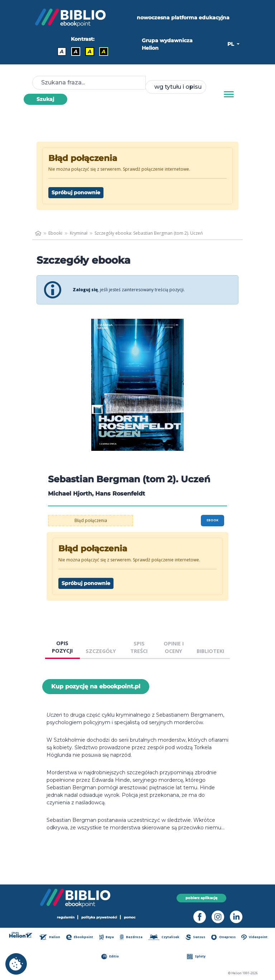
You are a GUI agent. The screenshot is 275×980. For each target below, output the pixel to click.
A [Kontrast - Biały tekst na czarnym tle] (76, 52)
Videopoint (254, 937)
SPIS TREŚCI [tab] (139, 647)
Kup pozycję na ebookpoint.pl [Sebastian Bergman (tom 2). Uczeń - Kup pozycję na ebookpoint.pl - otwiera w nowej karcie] (96, 686)
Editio (110, 957)
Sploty (196, 957)
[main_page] (38, 233)
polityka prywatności (99, 917)
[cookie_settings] (16, 964)
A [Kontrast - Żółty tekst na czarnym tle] (104, 52)
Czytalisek (164, 937)
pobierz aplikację (201, 898)
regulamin (66, 917)
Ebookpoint (80, 937)
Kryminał (79, 233)
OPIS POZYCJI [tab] (62, 647)
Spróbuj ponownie (76, 192)
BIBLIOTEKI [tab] (210, 651)
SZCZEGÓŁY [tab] (101, 651)
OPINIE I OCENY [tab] (174, 647)
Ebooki (55, 233)
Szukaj (45, 99)
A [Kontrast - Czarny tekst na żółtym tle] (90, 52)
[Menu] (229, 94)
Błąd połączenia (91, 520)
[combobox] (176, 87)
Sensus (196, 937)
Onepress (223, 937)
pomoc (130, 917)
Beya (107, 937)
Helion (50, 937)
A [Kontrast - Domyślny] (62, 52)
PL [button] (231, 44)
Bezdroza (131, 937)
